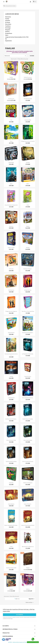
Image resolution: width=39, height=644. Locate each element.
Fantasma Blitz (28, 120)
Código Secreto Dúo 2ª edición (28, 141)
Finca (11, 141)
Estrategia (8, 28)
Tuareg (11, 376)
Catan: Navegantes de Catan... (11, 525)
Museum (11, 226)
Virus (28, 205)
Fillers (7, 35)
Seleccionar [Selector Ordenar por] (15, 56)
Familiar (7, 19)
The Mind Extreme (28, 99)
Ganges (28, 248)
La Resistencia (11, 398)
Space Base (11, 163)
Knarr (11, 184)
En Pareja (8, 22)
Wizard (28, 568)
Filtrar (32, 56)
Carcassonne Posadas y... (28, 333)
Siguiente (32, 599)
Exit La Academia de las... (28, 398)
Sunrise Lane (11, 99)
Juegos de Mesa (12, 14)
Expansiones (8, 41)
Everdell (28, 163)
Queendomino (11, 333)
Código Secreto (28, 290)
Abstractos (8, 17)
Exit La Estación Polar (11, 440)
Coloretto (11, 483)
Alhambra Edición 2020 (11, 568)
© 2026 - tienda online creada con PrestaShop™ (20, 642)
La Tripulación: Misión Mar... (28, 354)
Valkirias (28, 589)
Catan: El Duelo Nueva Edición (28, 525)
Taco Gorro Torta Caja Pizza (28, 311)
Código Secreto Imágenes (11, 311)
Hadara (28, 226)
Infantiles (8, 21)
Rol (6, 39)
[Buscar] (10, 6)
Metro (28, 184)
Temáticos (8, 26)
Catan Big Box (11, 504)
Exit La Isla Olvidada (28, 440)
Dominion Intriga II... (28, 269)
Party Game (8, 24)
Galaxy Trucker (11, 248)
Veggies (11, 589)
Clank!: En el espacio (28, 483)
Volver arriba (30, 603)
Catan (11, 547)
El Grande (11, 269)
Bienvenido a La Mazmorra (28, 547)
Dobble (11, 77)
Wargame (8, 30)
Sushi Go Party (28, 376)
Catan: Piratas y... (28, 504)
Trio (11, 120)
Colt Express (11, 290)
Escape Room (9, 33)
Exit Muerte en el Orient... (11, 419)
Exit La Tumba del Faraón (28, 461)
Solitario (7, 32)
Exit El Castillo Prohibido (11, 461)
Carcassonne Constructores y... (11, 355)
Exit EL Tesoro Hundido (28, 419)
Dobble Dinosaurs (28, 77)
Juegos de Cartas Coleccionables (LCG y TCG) (17, 37)
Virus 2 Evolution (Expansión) (11, 205)
